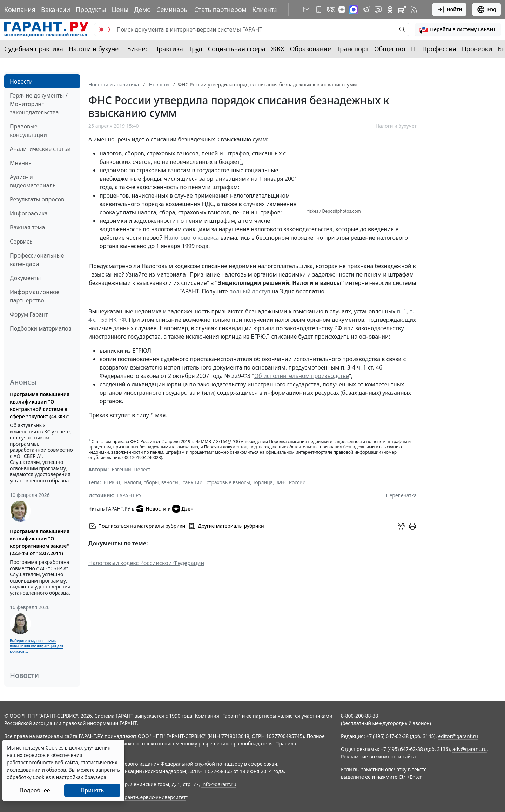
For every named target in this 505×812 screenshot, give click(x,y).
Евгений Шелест (131, 469)
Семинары (173, 9)
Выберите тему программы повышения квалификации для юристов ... (36, 646)
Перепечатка (401, 495)
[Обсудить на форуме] (401, 526)
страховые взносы (228, 482)
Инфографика (29, 213)
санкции (193, 482)
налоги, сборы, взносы (151, 482)
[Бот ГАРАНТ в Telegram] (378, 9)
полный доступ (250, 291)
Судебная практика (34, 49)
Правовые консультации (28, 131)
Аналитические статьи (40, 149)
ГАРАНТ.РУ (129, 495)
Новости (21, 81)
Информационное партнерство (35, 296)
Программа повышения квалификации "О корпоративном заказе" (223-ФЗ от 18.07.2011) (40, 542)
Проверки (477, 49)
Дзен (183, 509)
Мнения (21, 163)
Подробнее (35, 790)
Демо (142, 9)
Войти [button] (449, 9)
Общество (390, 49)
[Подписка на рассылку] (307, 9)
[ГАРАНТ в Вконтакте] (331, 9)
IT (414, 49)
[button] (458, 29)
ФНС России (291, 482)
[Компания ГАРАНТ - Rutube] (402, 9)
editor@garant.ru (458, 736)
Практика (168, 49)
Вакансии (56, 9)
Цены (120, 9)
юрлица (264, 482)
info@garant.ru (219, 784)
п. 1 (402, 311)
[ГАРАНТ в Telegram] (366, 9)
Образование (311, 49)
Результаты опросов (37, 199)
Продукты (91, 9)
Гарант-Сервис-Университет (153, 797)
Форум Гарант (29, 314)
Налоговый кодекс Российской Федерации (146, 563)
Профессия (439, 49)
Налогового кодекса (191, 238)
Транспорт (353, 49)
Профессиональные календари (37, 260)
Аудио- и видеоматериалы (33, 181)
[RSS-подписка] (414, 9)
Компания (20, 9)
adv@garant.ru (470, 749)
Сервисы (22, 241)
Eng (486, 9)
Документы (25, 278)
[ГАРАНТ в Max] (354, 10)
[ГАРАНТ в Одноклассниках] (390, 9)
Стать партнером (220, 9)
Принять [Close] (92, 790)
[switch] (104, 29)
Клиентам (267, 9)
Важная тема (28, 227)
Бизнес (138, 49)
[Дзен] (342, 9)
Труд (196, 49)
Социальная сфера (237, 49)
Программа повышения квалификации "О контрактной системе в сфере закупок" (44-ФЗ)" (40, 405)
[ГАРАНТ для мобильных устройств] (319, 9)
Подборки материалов (41, 328)
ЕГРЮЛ (112, 482)
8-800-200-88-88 (359, 716)
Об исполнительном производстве (302, 376)
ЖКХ (278, 49)
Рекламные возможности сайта (378, 756)
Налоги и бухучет (95, 49)
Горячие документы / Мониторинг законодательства (39, 104)
